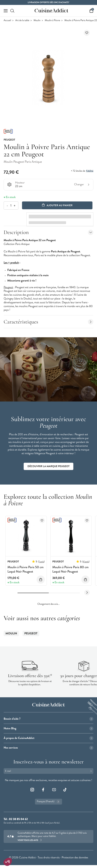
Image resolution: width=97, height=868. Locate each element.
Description (48, 232)
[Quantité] (11, 206)
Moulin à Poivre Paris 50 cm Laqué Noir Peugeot (25, 569)
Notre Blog (48, 728)
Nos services (48, 748)
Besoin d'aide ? (48, 719)
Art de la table (22, 20)
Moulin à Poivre (53, 20)
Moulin (37, 20)
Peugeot (31, 634)
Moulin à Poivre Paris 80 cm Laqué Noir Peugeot (71, 569)
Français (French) (48, 802)
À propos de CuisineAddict (48, 738)
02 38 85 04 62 (18, 819)
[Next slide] (87, 593)
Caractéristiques (48, 322)
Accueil (7, 20)
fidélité (90, 171)
